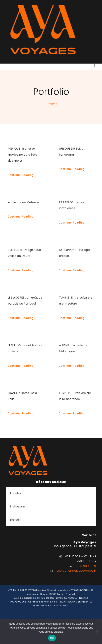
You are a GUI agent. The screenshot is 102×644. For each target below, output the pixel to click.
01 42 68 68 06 (86, 566)
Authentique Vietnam (23, 202)
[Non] (97, 631)
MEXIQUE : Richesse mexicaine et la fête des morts (23, 155)
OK (52, 638)
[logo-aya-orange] (43, 6)
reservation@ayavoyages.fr (76, 571)
